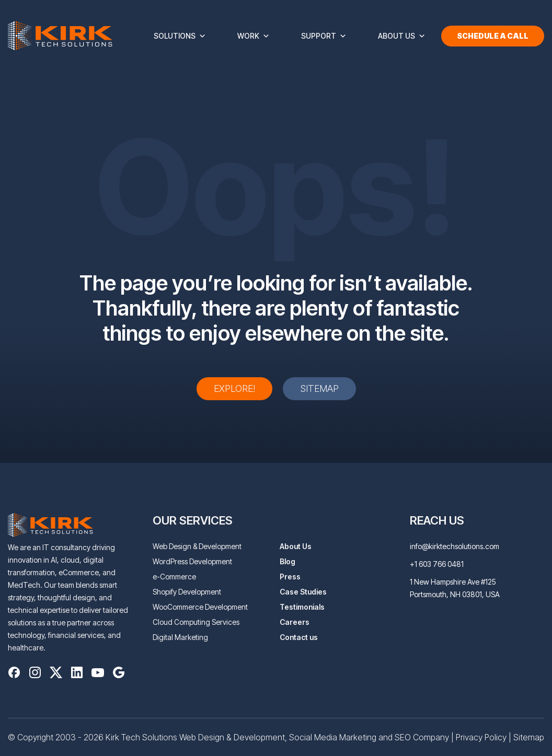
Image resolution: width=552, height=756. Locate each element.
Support (324, 36)
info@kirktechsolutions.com (455, 546)
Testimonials (302, 607)
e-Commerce (174, 577)
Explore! (234, 388)
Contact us (299, 637)
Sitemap (319, 388)
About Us (402, 36)
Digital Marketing (180, 637)
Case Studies (303, 592)
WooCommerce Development (200, 607)
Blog (287, 561)
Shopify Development (187, 592)
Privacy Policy (481, 737)
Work (254, 36)
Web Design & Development (197, 546)
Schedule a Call (493, 36)
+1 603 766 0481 (437, 564)
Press (290, 577)
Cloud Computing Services (196, 622)
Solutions (180, 36)
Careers (295, 622)
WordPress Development (192, 561)
